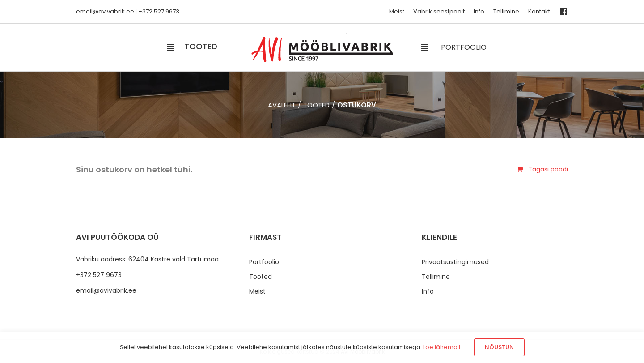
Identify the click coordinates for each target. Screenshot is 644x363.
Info (428, 291)
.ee (129, 11)
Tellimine (436, 277)
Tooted (261, 277)
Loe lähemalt (442, 347)
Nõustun (499, 347)
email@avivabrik (100, 11)
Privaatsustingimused (455, 262)
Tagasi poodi (548, 169)
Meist (257, 291)
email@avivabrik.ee (106, 290)
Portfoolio (264, 262)
